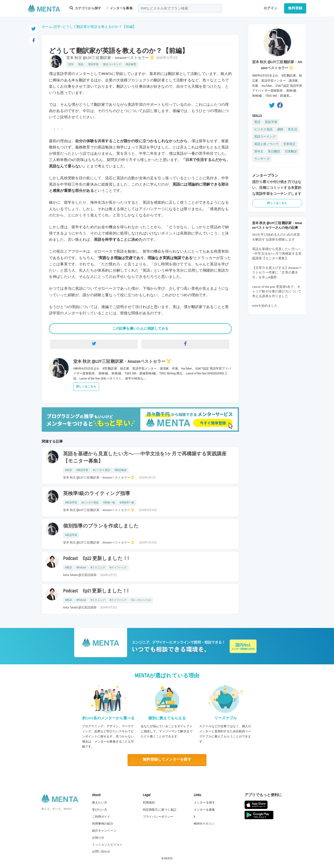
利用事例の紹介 (103, 823)
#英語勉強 (120, 470)
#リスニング (98, 568)
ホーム (47, 27)
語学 (57, 27)
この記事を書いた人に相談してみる (140, 328)
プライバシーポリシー (158, 817)
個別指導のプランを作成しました (101, 526)
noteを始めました (265, 306)
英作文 (259, 151)
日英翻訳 (291, 151)
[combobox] (180, 8)
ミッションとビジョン (107, 845)
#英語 (69, 470)
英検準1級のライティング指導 (97, 494)
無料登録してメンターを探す (167, 760)
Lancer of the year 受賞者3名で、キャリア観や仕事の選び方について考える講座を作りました (277, 291)
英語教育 (131, 64)
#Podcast (81, 568)
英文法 (292, 129)
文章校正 (289, 144)
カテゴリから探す (85, 8)
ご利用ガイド (101, 817)
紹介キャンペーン (104, 831)
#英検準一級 (127, 503)
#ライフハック (118, 568)
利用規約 (149, 803)
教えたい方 (100, 803)
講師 (280, 129)
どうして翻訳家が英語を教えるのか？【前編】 (99, 27)
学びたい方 (100, 810)
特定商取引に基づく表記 (160, 810)
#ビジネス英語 (101, 470)
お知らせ (98, 838)
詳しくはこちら (86, 387)
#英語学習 (82, 470)
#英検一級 (109, 503)
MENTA (168, 858)
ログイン (271, 8)
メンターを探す (204, 803)
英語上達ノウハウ (266, 144)
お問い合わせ (101, 852)
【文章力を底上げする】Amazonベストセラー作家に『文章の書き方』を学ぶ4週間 (277, 272)
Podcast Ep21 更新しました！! (96, 591)
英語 (81, 64)
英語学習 (93, 64)
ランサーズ (262, 159)
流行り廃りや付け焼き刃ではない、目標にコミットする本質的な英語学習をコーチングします (277, 188)
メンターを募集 (120, 8)
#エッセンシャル (141, 600)
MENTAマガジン (204, 823)
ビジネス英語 (263, 129)
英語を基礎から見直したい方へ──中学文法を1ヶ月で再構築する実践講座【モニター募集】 (145, 458)
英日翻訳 (274, 151)
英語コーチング (112, 64)
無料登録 (295, 8)
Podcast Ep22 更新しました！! (96, 559)
